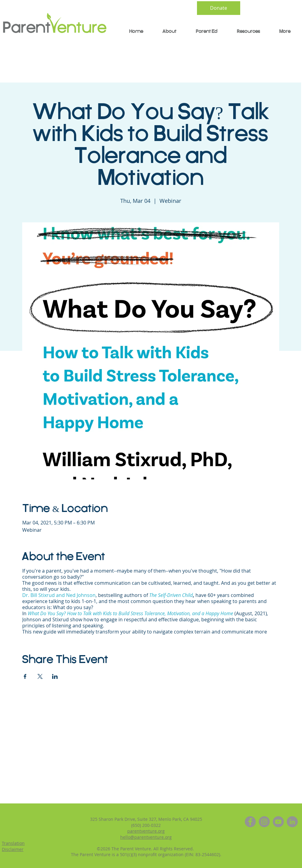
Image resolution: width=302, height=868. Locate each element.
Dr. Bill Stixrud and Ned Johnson (59, 595)
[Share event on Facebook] (25, 676)
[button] (203, 32)
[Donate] (219, 8)
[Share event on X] (40, 676)
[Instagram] (264, 822)
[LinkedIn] (292, 822)
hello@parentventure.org (146, 837)
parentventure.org (146, 831)
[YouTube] (278, 822)
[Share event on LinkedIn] (55, 676)
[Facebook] (250, 822)
